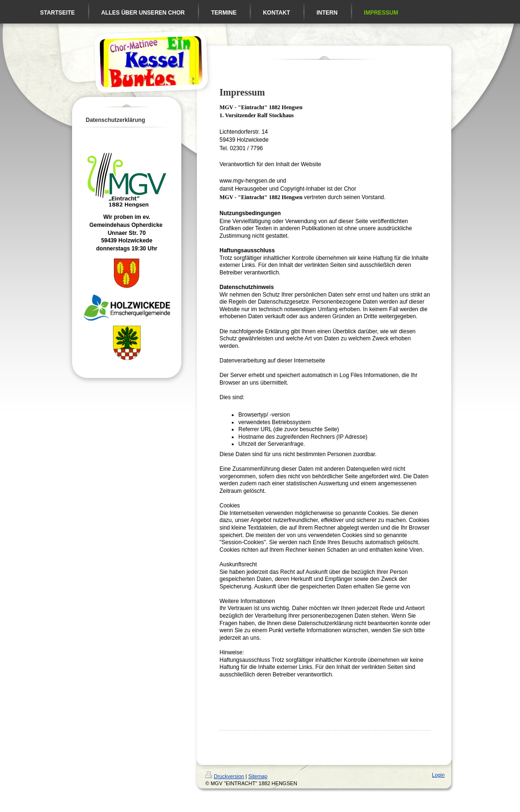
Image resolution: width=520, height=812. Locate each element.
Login (438, 775)
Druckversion (225, 776)
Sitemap (258, 776)
